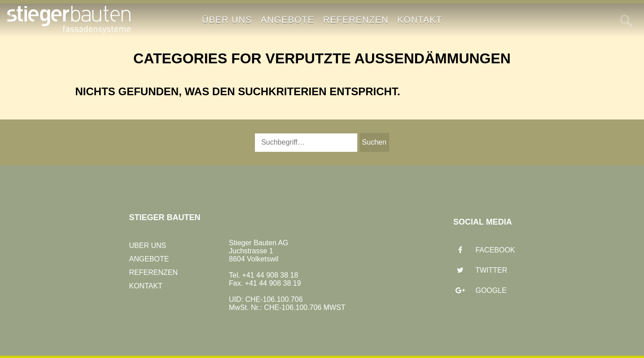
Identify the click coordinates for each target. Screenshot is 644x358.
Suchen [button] (374, 142)
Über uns (227, 20)
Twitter (480, 270)
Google (480, 291)
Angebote (287, 20)
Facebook (484, 250)
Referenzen (356, 20)
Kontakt (420, 20)
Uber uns (148, 245)
